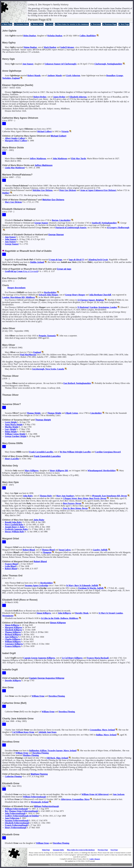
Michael (44, 131)
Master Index (38, 24)
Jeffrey (38, 159)
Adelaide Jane (47, 732)
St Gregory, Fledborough (118, 228)
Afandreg (98, 260)
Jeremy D (109, 865)
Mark (50, 47)
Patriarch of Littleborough (71, 228)
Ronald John (13, 522)
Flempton (47, 552)
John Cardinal (91, 865)
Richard (13, 634)
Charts (50, 24)
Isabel (67, 47)
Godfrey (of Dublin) (22, 816)
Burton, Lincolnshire (61, 220)
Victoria (65, 131)
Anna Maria (14, 425)
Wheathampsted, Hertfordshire (102, 471)
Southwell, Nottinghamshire (104, 223)
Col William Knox (23, 732)
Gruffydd (22, 271)
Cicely (73, 75)
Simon (44, 613)
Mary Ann (65, 496)
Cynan (56, 260)
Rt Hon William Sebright (75, 452)
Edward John (49, 295)
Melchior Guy (42, 190)
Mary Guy (13, 202)
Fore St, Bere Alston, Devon (75, 508)
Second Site (69, 865)
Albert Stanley (15, 138)
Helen (30, 36)
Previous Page (111, 24)
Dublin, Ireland (37, 262)
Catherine (13, 776)
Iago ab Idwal (77, 260)
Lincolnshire (96, 413)
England (37, 352)
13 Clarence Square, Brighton (91, 300)
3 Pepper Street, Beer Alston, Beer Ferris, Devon (85, 498)
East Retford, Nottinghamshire (77, 383)
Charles (13, 639)
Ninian (30, 47)
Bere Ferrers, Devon (72, 503)
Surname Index (22, 24)
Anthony (55, 75)
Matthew (31, 755)
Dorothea (57, 696)
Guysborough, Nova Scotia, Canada (48, 369)
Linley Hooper (95, 859)
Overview (97, 24)
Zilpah (72, 413)
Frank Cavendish (41, 452)
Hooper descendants (16, 288)
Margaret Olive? (16, 141)
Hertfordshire (50, 292)
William (13, 642)
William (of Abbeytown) (95, 794)
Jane (11, 637)
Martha (12, 427)
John (60, 159)
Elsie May (79, 159)
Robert (34, 75)
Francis (16, 825)
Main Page (8, 24)
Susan (65, 550)
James (59, 97)
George (41, 223)
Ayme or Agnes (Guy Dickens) (98, 190)
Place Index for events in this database (73, 24)
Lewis (11, 422)
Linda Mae (15, 168)
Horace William (15, 532)
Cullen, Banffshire (88, 36)
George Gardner (16, 436)
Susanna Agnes (37, 585)
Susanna (17, 820)
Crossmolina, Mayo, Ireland (102, 730)
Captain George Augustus (39, 658)
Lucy (10, 429)
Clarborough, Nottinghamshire (108, 64)
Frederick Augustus (16, 529)
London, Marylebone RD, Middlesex (19, 297)
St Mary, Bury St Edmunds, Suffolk (82, 585)
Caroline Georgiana (108, 452)
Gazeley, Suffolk (100, 550)
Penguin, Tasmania (47, 336)
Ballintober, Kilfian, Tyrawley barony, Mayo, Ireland (53, 751)
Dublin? (6, 193)
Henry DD (59, 471)
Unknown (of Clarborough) (61, 64)
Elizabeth (78, 97)
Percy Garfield (14, 525)
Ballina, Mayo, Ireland (106, 735)
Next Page (125, 24)
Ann (28, 64)
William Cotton (15, 434)
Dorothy (82, 613)
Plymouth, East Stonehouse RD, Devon (109, 496)
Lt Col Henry (72, 658)
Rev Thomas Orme (21, 811)
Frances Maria (98, 658)
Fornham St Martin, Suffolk (91, 588)
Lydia (10, 566)
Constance (14, 644)
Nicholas (55, 36)
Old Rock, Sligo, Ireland (57, 758)
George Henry (75, 295)
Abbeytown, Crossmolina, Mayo (75, 799)
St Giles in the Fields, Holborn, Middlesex (60, 618)
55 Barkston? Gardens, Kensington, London (97, 307)
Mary (32, 471)
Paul (28, 355)
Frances (11, 564)
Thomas (34, 413)
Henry (12, 459)
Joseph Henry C (15, 527)
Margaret (14, 627)
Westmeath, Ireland (40, 802)
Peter (68, 190)
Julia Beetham (100, 295)
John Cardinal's (62, 865)
